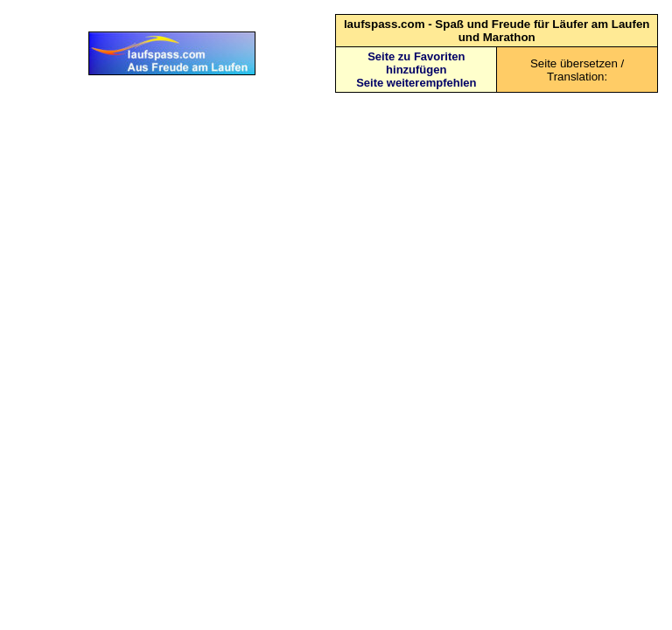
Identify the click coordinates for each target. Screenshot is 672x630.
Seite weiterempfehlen (416, 83)
